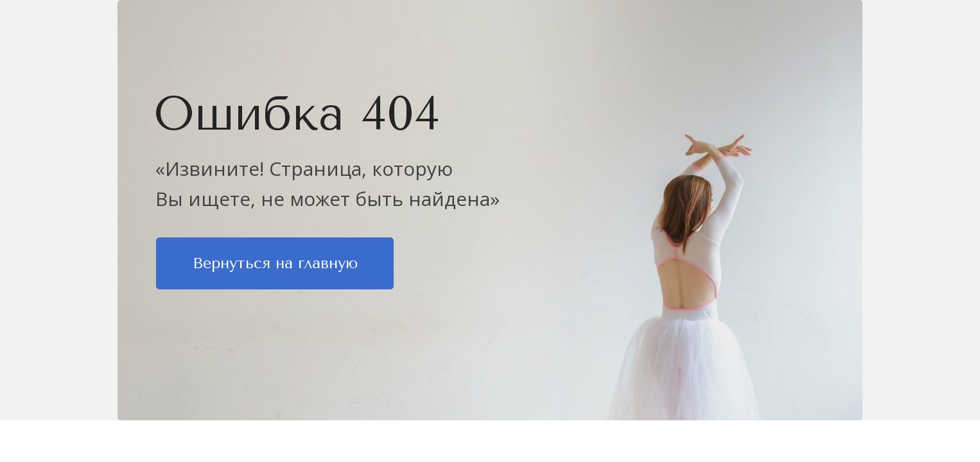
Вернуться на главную (275, 263)
